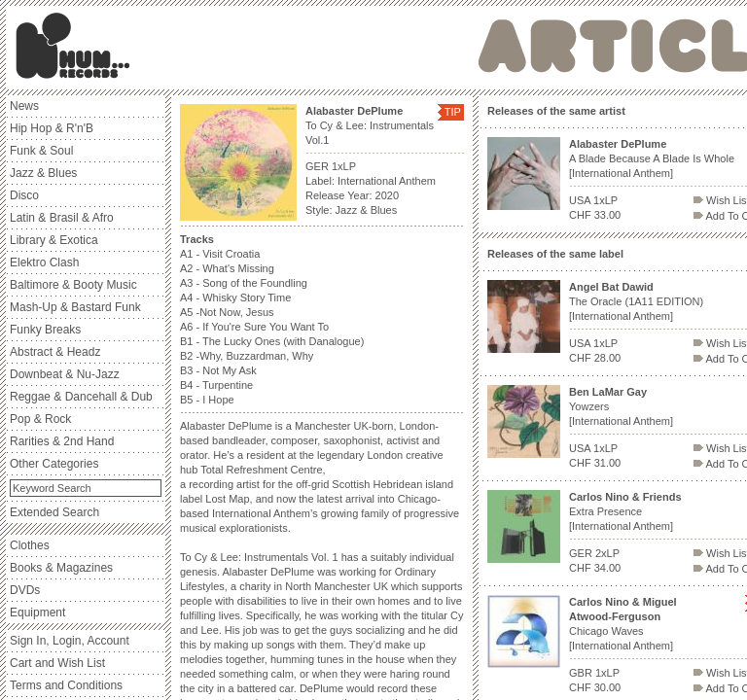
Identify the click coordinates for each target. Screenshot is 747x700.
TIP (453, 112)
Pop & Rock (40, 419)
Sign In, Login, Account (70, 641)
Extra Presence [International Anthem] (625, 511)
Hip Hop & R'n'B (52, 128)
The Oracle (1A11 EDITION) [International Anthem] (636, 301)
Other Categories (54, 464)
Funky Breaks (45, 330)
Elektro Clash (44, 262)
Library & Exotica (54, 240)
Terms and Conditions (66, 685)
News (24, 106)
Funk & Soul (41, 151)
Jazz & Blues (43, 173)
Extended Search (54, 512)
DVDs (25, 590)
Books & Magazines (61, 568)
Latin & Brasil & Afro (62, 218)
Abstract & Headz (55, 352)
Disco (24, 195)
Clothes (30, 545)
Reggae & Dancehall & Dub (81, 397)
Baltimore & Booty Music (73, 285)
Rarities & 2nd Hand (62, 441)
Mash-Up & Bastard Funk (75, 307)
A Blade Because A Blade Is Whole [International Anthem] (652, 158)
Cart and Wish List (57, 663)
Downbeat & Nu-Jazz (65, 374)
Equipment (37, 612)
